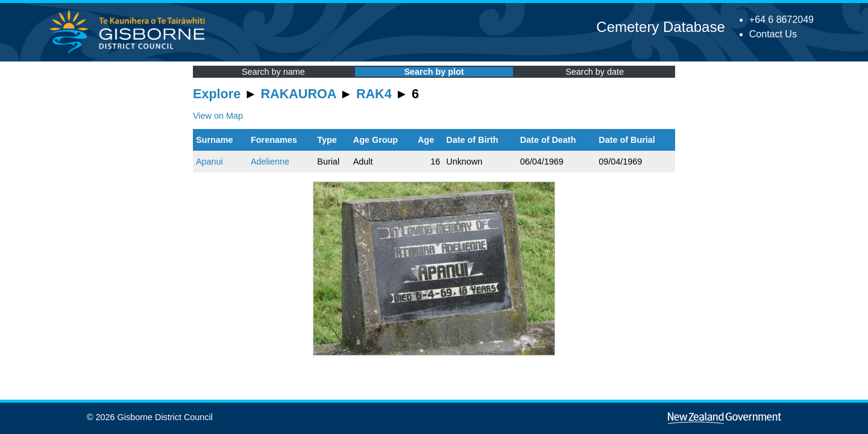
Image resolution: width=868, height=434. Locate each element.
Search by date (595, 72)
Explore (217, 94)
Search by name (273, 72)
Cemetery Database (660, 27)
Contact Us (773, 34)
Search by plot (434, 72)
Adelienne (270, 162)
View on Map (218, 116)
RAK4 (374, 94)
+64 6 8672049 (782, 20)
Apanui (209, 162)
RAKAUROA (299, 94)
